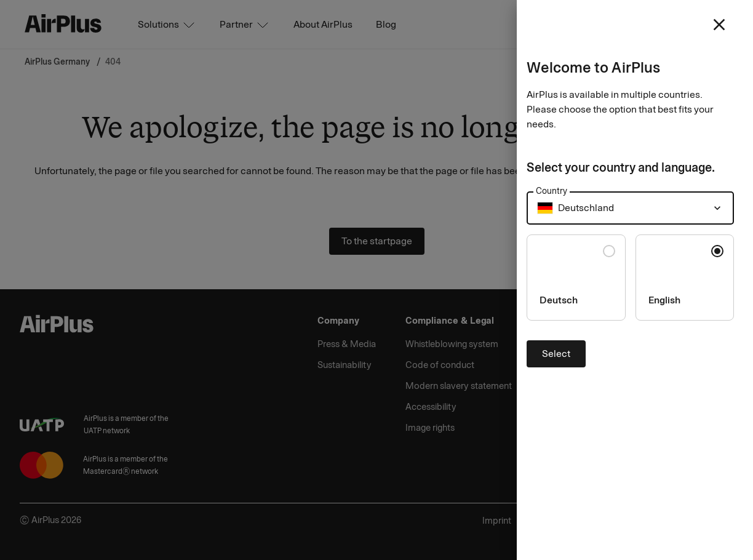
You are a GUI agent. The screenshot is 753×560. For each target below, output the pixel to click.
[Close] (376, 280)
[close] (719, 25)
